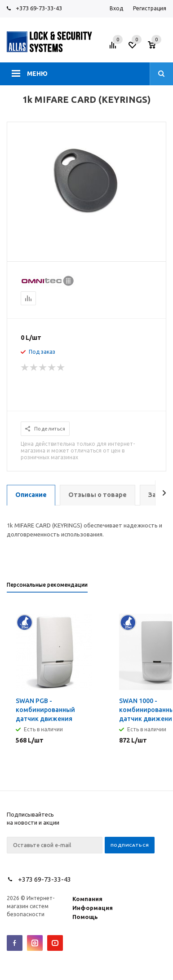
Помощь (85, 917)
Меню (37, 74)
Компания (87, 899)
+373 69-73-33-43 (39, 8)
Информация (93, 908)
